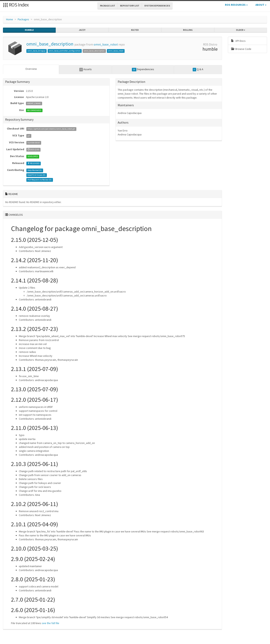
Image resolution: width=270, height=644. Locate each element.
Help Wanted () (35, 170)
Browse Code (241, 49)
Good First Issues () (37, 175)
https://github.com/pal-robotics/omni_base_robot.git (51, 129)
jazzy (82, 30)
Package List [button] (108, 6)
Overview (31, 69)
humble (29, 30)
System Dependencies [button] (157, 6)
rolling (188, 30)
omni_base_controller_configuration (65, 51)
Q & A (198, 69)
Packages (23, 19)
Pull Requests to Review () (40, 180)
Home (10, 19)
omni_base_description (50, 44)
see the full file (50, 623)
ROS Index (16, 5)
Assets (86, 69)
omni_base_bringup (36, 51)
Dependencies (143, 69)
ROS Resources (236, 5)
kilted (135, 30)
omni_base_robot (106, 44)
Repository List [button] (130, 6)
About (261, 5)
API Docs (238, 41)
